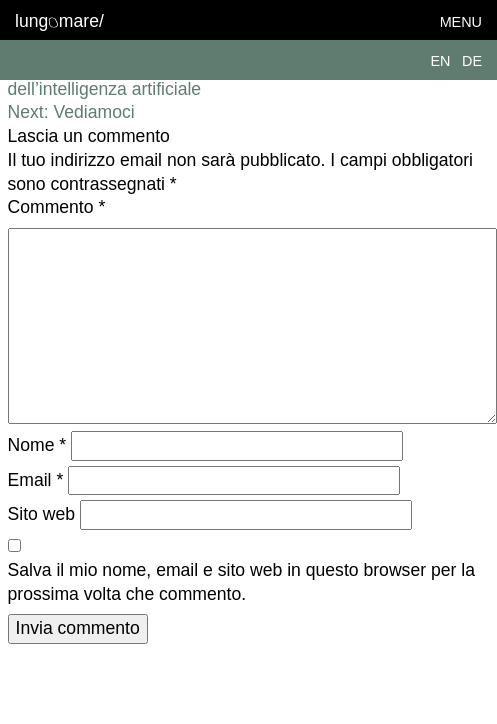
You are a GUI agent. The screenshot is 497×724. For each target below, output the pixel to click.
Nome (37, 445)
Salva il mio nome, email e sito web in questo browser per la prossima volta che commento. (241, 582)
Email (36, 480)
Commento (57, 207)
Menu (461, 22)
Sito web (41, 514)
